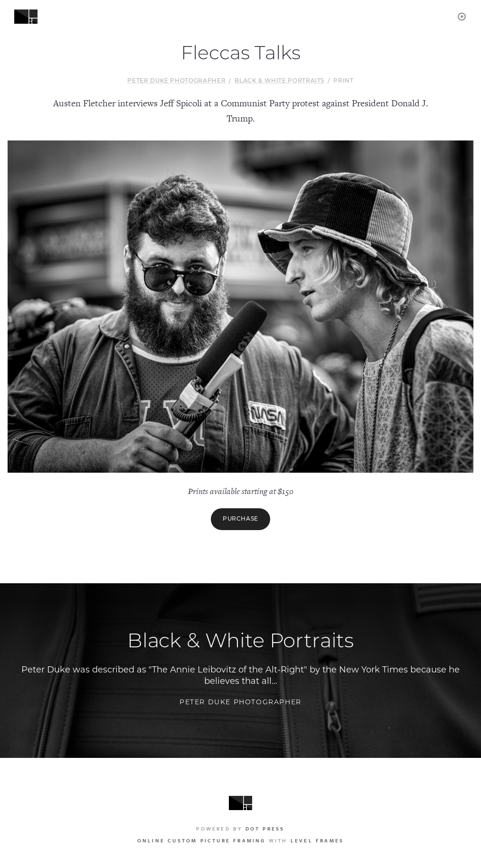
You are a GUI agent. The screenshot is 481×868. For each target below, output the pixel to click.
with (240, 840)
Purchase (240, 519)
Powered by (240, 829)
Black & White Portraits (279, 81)
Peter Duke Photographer (176, 81)
